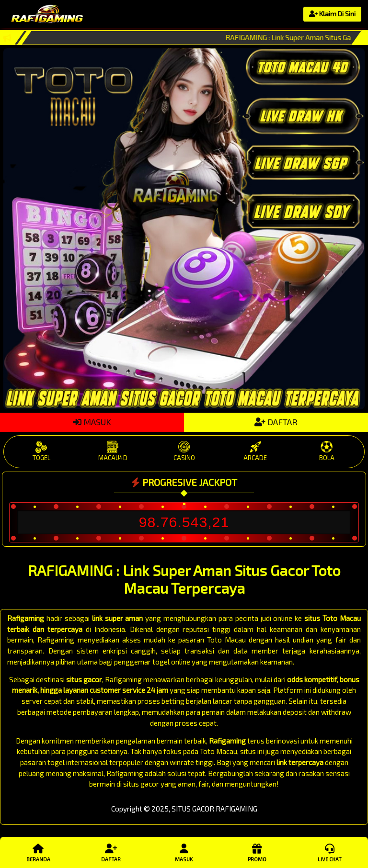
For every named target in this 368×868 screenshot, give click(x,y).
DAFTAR (276, 422)
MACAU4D (113, 451)
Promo (257, 852)
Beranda (38, 852)
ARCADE (255, 451)
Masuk (184, 852)
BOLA (327, 451)
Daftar (111, 852)
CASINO (184, 451)
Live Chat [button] (330, 852)
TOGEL (41, 451)
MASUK (92, 422)
